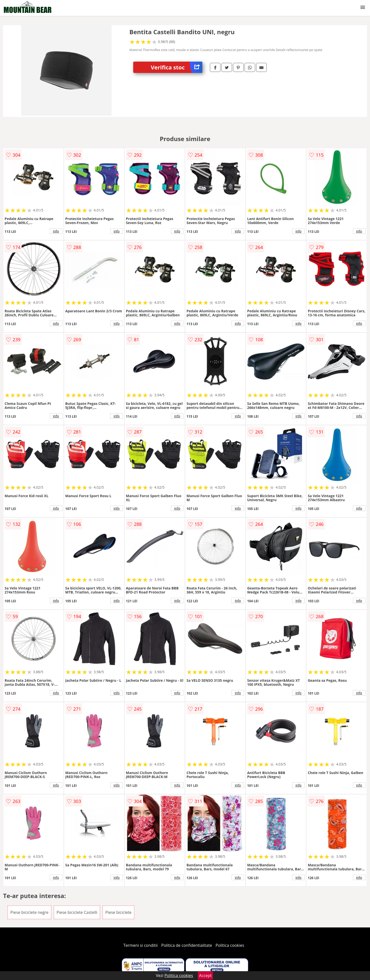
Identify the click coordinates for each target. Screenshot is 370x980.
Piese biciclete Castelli (77, 912)
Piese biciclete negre (29, 912)
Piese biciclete (118, 912)
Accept (205, 975)
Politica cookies (230, 945)
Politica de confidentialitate (187, 945)
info (56, 231)
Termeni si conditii (141, 945)
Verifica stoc (177, 67)
